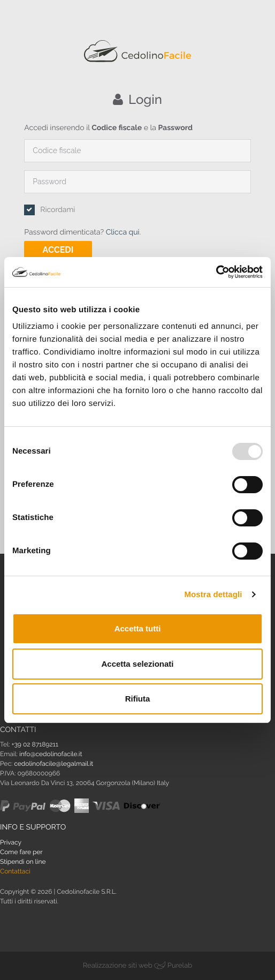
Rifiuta (138, 699)
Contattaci (15, 871)
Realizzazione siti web (118, 966)
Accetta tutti (138, 628)
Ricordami (58, 210)
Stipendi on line (23, 862)
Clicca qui (123, 232)
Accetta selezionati (137, 664)
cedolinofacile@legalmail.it (54, 764)
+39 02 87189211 (35, 744)
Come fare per (21, 852)
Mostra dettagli (213, 595)
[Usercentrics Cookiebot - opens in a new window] (216, 272)
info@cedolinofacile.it (51, 754)
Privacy (11, 842)
